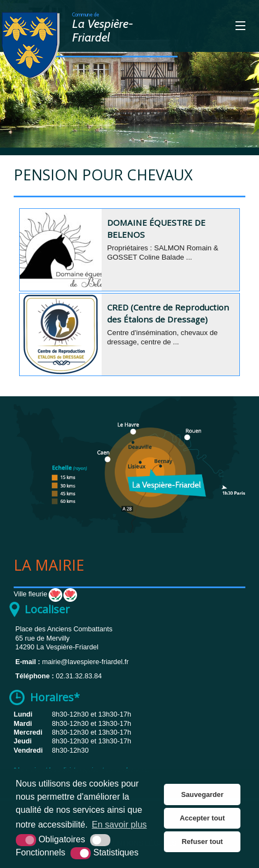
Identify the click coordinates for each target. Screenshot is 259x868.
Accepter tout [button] (202, 818)
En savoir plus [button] (119, 825)
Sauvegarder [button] (202, 794)
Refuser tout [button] (202, 841)
